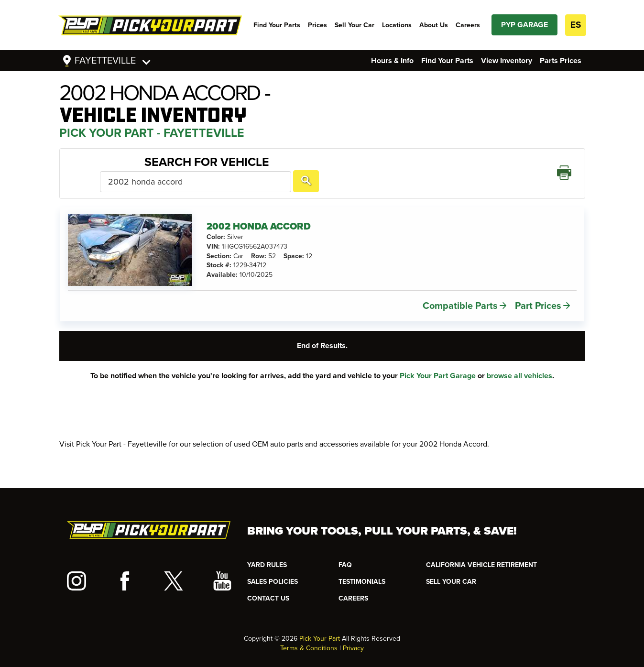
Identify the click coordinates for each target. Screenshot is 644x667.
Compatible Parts (460, 292)
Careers (468, 25)
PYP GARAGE (524, 25)
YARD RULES (267, 556)
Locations (397, 25)
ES (576, 25)
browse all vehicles (519, 362)
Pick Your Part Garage (438, 362)
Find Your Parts (277, 25)
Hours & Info (392, 61)
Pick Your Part (320, 630)
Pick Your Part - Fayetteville (152, 133)
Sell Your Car (355, 25)
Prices (317, 25)
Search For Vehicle (130, 166)
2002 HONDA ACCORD (259, 213)
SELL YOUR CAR (451, 573)
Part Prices (538, 292)
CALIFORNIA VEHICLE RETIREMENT (481, 556)
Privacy (353, 640)
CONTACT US (268, 590)
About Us (434, 25)
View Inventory (507, 61)
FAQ (345, 556)
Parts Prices (561, 61)
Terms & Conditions (309, 640)
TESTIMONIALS (362, 573)
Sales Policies (273, 573)
